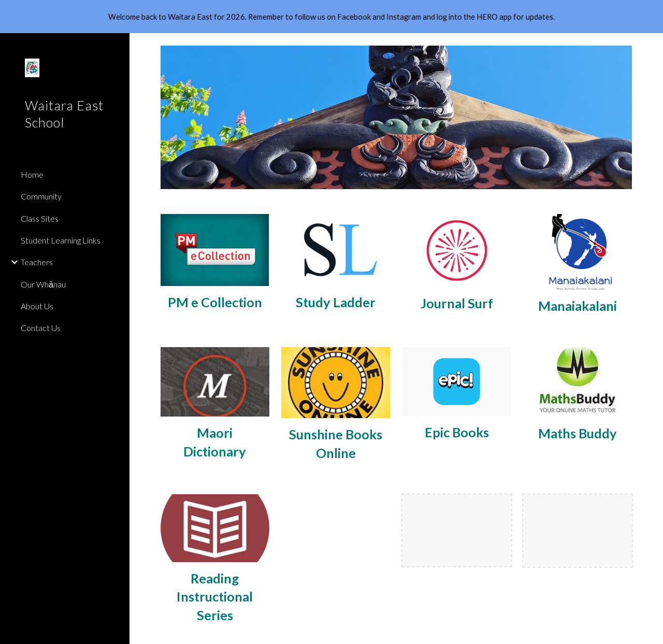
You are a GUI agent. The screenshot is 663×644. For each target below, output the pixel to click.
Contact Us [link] (41, 328)
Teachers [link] (37, 262)
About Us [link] (37, 306)
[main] (215, 302)
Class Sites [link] (40, 218)
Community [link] (41, 196)
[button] (651, 48)
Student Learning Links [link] (61, 240)
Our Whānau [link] (43, 284)
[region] (331, 17)
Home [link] (32, 174)
